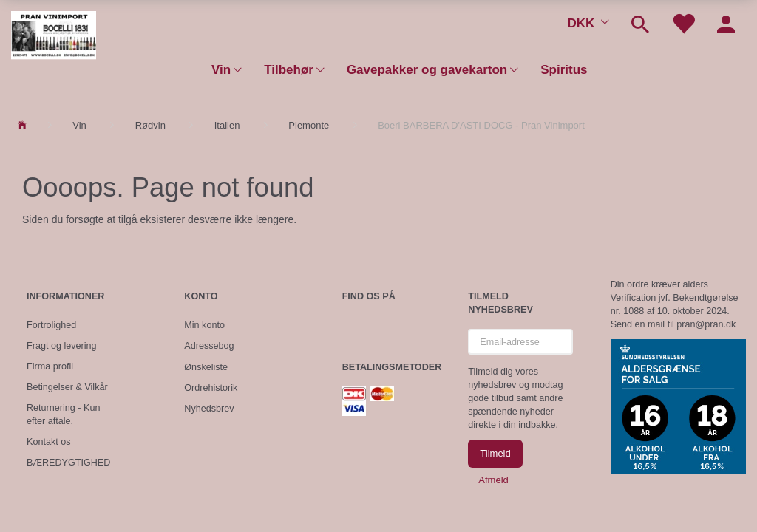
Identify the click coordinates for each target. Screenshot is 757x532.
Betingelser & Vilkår (67, 387)
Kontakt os (49, 442)
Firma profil (50, 366)
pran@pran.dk (706, 324)
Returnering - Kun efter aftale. (63, 415)
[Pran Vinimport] (54, 41)
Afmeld (493, 480)
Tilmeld (495, 453)
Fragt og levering (62, 346)
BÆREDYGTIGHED (68, 463)
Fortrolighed (51, 325)
